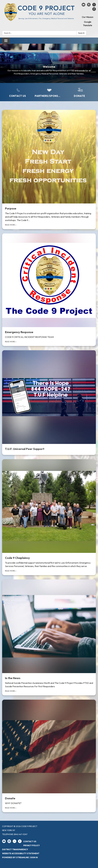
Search (81, 33)
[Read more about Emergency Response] (49, 290)
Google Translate (88, 24)
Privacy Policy (31, 845)
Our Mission (88, 17)
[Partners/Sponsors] (48, 92)
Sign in (34, 857)
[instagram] (89, 6)
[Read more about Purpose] (49, 169)
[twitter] (94, 6)
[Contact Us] (18, 92)
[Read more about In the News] (49, 637)
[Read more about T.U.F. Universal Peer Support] (49, 403)
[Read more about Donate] (49, 756)
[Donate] (79, 92)
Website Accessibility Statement (21, 853)
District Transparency (15, 849)
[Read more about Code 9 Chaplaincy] (49, 517)
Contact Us (30, 841)
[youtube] (83, 6)
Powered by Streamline (15, 857)
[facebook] (94, 10)
